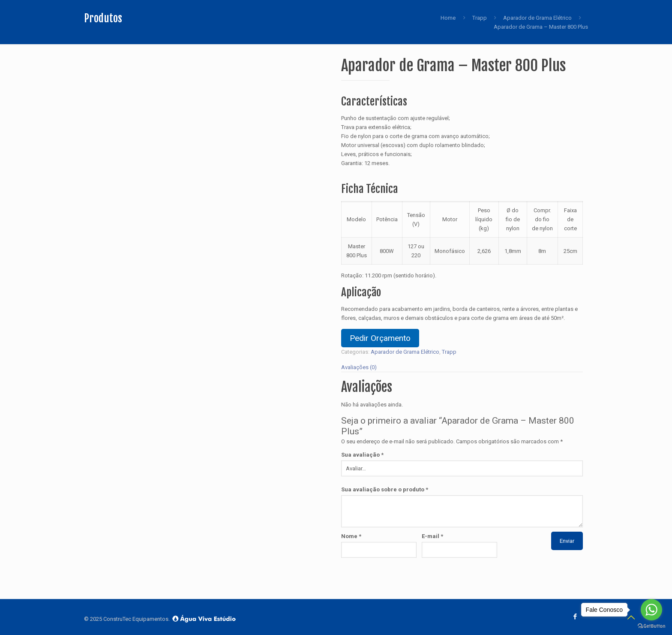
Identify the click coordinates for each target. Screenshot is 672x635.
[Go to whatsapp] (651, 610)
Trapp (480, 18)
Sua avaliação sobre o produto (385, 489)
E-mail (432, 536)
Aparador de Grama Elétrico (537, 18)
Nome (351, 536)
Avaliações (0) (359, 367)
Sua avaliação (362, 455)
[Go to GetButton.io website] (651, 626)
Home (448, 18)
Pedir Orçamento (380, 338)
